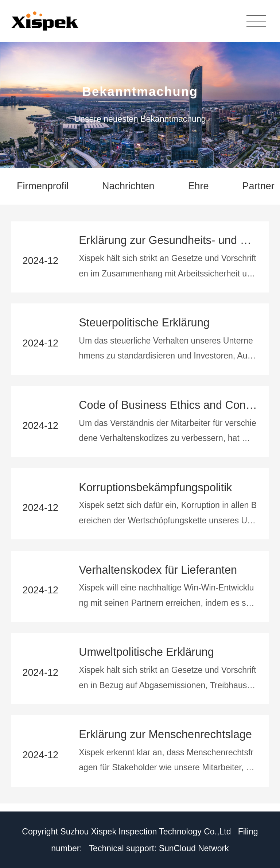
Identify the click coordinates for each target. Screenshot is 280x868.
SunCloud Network (194, 848)
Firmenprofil (43, 186)
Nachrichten (128, 186)
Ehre (199, 186)
